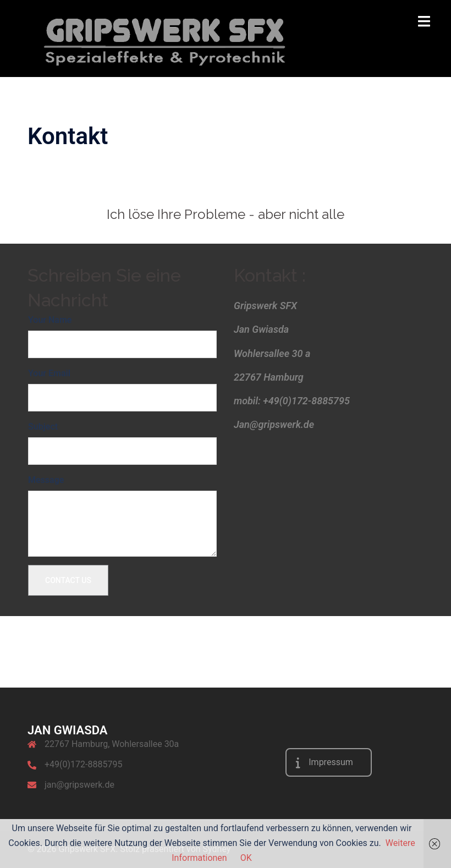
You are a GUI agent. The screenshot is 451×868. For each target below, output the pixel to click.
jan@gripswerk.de (79, 785)
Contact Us (68, 580)
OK (246, 858)
